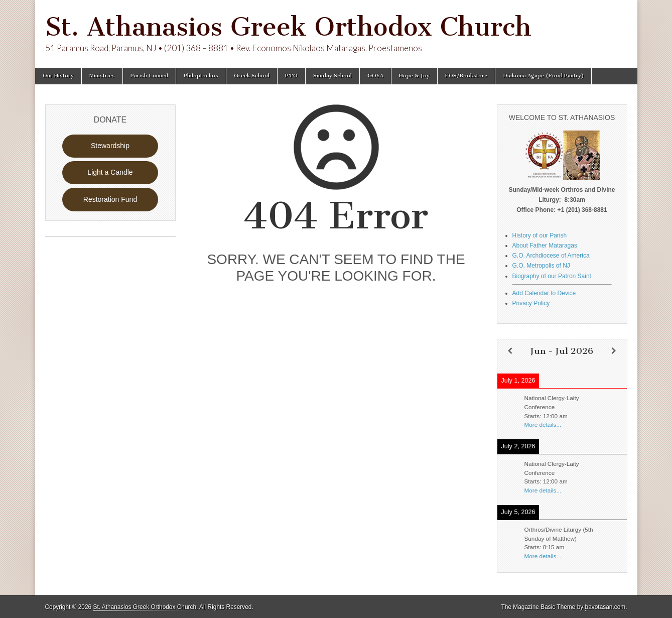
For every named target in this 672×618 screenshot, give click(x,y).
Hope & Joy (414, 76)
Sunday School (332, 76)
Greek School (252, 76)
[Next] (614, 351)
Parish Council (149, 76)
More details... (543, 424)
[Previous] (510, 351)
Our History (58, 76)
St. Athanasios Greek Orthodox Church (288, 27)
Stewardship (110, 146)
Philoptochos (201, 76)
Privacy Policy (531, 303)
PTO (291, 76)
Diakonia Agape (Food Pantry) (543, 76)
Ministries (102, 76)
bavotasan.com (606, 607)
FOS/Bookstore (466, 76)
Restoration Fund (110, 199)
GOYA (375, 76)
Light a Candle (110, 172)
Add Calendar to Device (544, 293)
